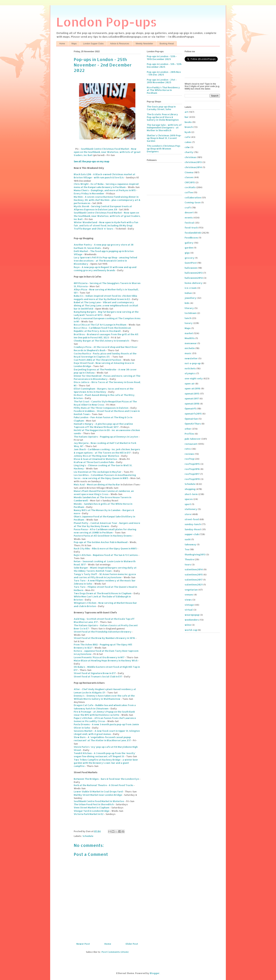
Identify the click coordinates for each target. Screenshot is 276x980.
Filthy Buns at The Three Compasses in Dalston (101, 408)
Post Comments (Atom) (115, 952)
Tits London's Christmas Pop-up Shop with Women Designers (164, 149)
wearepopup (192, 615)
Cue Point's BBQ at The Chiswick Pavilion (97, 360)
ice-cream (191, 288)
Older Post (132, 944)
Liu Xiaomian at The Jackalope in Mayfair (98, 472)
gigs (187, 253)
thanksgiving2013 (195, 554)
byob (188, 132)
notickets (190, 368)
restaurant (191, 444)
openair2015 (192, 394)
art (186, 112)
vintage (189, 605)
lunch (188, 318)
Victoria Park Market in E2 (89, 814)
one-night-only (194, 378)
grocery (189, 258)
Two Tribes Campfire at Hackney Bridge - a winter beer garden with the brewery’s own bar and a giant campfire (106, 763)
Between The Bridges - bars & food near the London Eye (106, 779)
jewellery (190, 298)
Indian (188, 293)
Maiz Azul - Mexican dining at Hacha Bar (97, 484)
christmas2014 (193, 167)
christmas (190, 157)
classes (189, 177)
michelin (190, 348)
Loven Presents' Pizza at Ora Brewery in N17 (99, 657)
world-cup (191, 630)
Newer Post (83, 944)
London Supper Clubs (93, 44)
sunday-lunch (193, 524)
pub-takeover (193, 439)
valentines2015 (194, 574)
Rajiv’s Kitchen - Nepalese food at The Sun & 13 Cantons (106, 555)
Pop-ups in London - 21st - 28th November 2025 (162, 81)
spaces (189, 499)
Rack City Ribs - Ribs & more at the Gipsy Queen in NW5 (105, 548)
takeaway (190, 544)
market (189, 333)
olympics (190, 373)
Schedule (88, 836)
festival (189, 223)
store (188, 514)
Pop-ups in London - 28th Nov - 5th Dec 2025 (164, 73)
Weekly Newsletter (144, 44)
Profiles (189, 434)
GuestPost (191, 263)
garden (189, 248)
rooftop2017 (192, 474)
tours (188, 564)
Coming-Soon (193, 202)
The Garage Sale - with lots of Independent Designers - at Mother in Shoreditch (164, 128)
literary (189, 308)
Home (62, 44)
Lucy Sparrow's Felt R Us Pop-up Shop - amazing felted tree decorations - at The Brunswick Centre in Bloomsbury (105, 261)
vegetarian (191, 590)
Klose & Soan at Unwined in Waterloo (95, 459)
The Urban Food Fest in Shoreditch (94, 804)
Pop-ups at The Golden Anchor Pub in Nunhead (101, 542)
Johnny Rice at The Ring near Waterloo (96, 456)
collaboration (193, 197)
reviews (189, 454)
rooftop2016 (192, 469)
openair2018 (192, 404)
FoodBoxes (191, 238)
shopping (190, 489)
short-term (191, 494)
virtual (189, 610)
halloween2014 (194, 278)
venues (189, 595)
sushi (188, 539)
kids (187, 303)
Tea (187, 549)
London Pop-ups (106, 22)
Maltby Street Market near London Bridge (98, 795)
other (188, 429)
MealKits (190, 338)
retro (188, 449)
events (189, 218)
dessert (189, 212)
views (188, 600)
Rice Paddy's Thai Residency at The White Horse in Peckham (163, 90)
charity (189, 152)
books (188, 122)
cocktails (190, 187)
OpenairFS (190, 408)
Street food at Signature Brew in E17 (95, 673)
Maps (74, 44)
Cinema (189, 172)
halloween (191, 268)
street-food (192, 519)
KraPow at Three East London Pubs (94, 462)
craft (188, 208)
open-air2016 (192, 388)
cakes (188, 142)
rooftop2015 (192, 464)
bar (187, 117)
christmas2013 (193, 162)
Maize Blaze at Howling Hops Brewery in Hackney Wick (106, 660)
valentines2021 (194, 585)
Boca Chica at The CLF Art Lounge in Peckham (100, 325)
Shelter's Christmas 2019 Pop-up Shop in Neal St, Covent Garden (164, 138)
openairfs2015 (193, 414)
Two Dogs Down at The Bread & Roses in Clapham (103, 593)
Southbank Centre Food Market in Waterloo (99, 801)
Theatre (189, 559)
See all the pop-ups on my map (91, 161)
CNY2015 (190, 182)
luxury (189, 323)
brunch (189, 127)
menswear (191, 343)
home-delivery (194, 283)
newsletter (191, 358)
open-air (190, 384)
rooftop (189, 459)
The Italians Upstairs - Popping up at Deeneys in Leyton (106, 437)
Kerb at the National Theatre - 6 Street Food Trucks (103, 785)
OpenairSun (191, 419)
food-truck (191, 228)
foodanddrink (193, 233)
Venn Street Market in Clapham (92, 807)
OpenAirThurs (193, 424)
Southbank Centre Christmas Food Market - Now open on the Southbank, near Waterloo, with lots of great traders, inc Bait (107, 152)
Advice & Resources (120, 44)
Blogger (155, 973)
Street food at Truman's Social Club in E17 (98, 676)
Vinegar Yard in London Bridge (92, 811)
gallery (189, 243)
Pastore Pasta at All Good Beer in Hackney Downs (103, 536)
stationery (191, 509)
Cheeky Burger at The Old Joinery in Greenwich (101, 341)
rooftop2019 (192, 479)
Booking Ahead (167, 44)
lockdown (191, 313)
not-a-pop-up (193, 363)
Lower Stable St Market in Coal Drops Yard (98, 791)
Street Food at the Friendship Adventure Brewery (103, 632)
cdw (187, 147)
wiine (188, 625)
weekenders (192, 620)
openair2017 (192, 398)
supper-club (192, 534)
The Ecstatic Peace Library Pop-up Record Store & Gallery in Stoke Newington (163, 117)
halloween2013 (194, 273)
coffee (189, 192)
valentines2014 (194, 569)
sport (188, 504)
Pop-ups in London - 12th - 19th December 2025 (162, 58)
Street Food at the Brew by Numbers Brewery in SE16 (104, 638)
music (188, 353)
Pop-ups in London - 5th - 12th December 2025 (164, 65)
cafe (187, 137)
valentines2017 (194, 580)
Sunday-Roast (193, 529)
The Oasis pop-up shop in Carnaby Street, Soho (161, 108)
